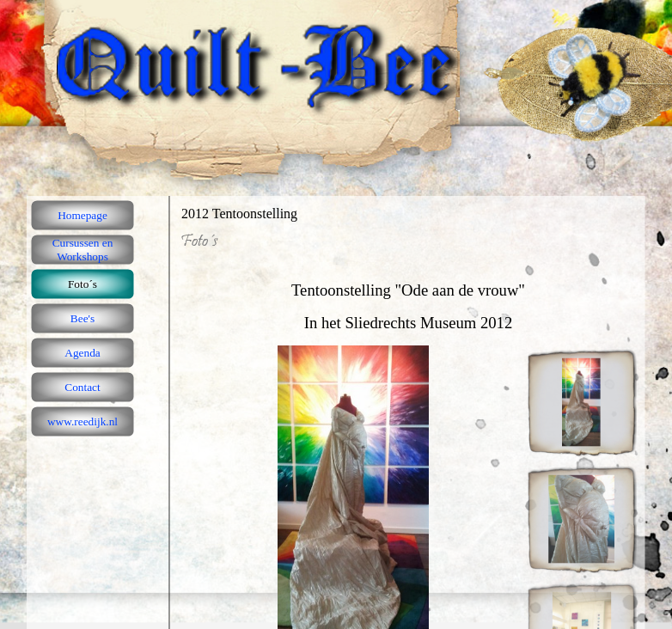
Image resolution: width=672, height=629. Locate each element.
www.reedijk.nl (82, 421)
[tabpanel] (408, 298)
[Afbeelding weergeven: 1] (582, 402)
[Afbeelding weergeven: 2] (582, 519)
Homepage (82, 215)
